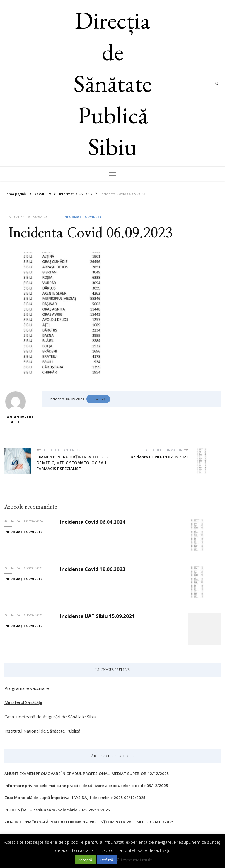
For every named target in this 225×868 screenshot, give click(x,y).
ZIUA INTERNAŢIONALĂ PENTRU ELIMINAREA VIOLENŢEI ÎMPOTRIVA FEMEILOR (78, 822)
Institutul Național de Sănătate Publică (42, 731)
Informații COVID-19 (82, 217)
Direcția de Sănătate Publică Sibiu (113, 83)
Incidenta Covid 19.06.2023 (93, 569)
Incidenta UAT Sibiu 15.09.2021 (97, 616)
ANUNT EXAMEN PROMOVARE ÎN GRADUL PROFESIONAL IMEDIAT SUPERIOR (75, 774)
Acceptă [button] (85, 860)
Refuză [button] (107, 860)
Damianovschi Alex (15, 408)
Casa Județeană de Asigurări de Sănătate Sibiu (50, 717)
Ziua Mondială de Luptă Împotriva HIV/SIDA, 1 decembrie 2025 (64, 798)
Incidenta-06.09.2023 (67, 399)
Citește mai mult (134, 860)
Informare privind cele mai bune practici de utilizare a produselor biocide (75, 786)
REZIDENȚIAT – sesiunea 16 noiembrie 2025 (46, 810)
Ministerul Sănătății (23, 702)
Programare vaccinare (27, 688)
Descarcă (98, 399)
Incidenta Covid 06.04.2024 (93, 522)
